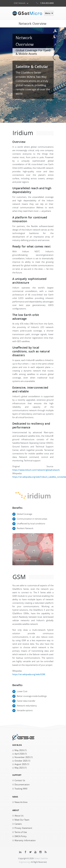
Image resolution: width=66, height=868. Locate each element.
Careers (18, 824)
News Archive (21, 802)
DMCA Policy (21, 836)
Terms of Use (21, 832)
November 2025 (22, 757)
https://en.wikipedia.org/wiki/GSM (29, 674)
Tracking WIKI (21, 789)
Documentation (22, 785)
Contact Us (20, 780)
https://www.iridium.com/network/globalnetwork (36, 470)
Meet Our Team (22, 820)
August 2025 (20, 764)
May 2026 (19, 750)
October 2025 (21, 761)
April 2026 (19, 754)
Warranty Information (25, 840)
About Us (19, 816)
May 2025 (19, 768)
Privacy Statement (23, 828)
